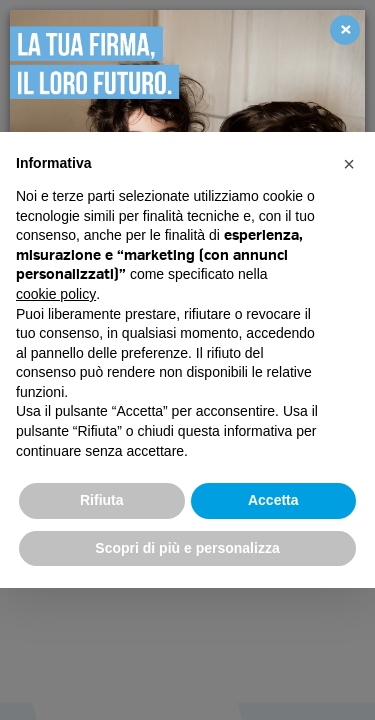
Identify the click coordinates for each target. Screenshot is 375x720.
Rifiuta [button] (102, 500)
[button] (349, 164)
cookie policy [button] (56, 294)
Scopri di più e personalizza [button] (187, 548)
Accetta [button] (273, 500)
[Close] (345, 30)
